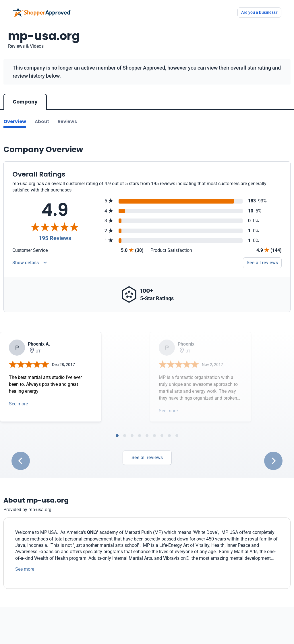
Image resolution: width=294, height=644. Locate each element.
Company (25, 102)
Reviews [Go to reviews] (67, 121)
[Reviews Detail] (30, 263)
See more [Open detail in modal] (18, 404)
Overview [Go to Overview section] (15, 121)
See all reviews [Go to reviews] (262, 263)
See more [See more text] (25, 569)
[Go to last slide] (21, 461)
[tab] (117, 436)
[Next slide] (273, 461)
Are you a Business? (259, 12)
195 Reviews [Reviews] (55, 238)
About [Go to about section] (42, 121)
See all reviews (147, 458)
